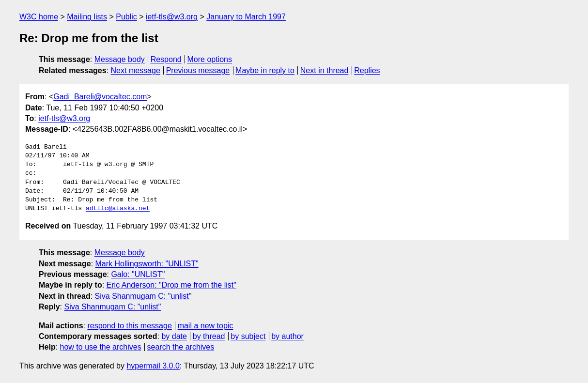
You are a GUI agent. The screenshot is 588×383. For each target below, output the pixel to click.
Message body (120, 59)
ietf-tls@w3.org (172, 17)
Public (126, 17)
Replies (367, 70)
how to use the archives (101, 347)
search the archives (181, 347)
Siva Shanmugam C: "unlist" (143, 296)
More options (210, 59)
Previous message (198, 70)
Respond (166, 59)
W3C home (39, 17)
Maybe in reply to (265, 70)
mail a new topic (206, 326)
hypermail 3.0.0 (153, 366)
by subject (248, 336)
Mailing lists (87, 17)
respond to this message (129, 326)
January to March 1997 (246, 17)
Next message (136, 70)
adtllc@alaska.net (118, 209)
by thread (209, 336)
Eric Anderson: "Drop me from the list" (171, 285)
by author (287, 336)
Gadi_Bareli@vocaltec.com (100, 97)
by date (174, 336)
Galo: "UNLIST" (138, 274)
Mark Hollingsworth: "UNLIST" (147, 264)
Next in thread (325, 70)
